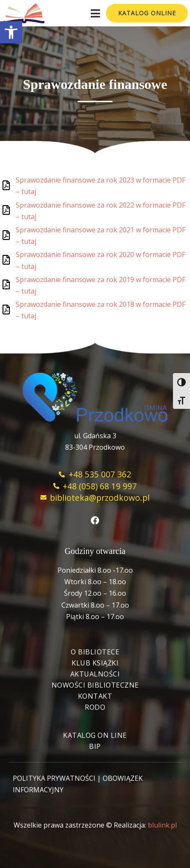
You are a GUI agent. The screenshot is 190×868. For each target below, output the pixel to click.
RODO (95, 707)
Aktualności (95, 674)
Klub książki (95, 663)
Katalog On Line (95, 735)
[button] (11, 32)
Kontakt (95, 696)
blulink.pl (162, 825)
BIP (95, 746)
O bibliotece (95, 652)
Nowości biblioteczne (95, 685)
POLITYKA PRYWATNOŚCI (54, 778)
